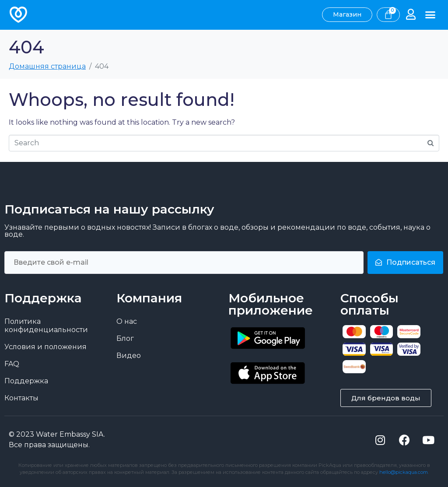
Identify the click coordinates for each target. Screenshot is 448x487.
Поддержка (26, 380)
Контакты (21, 398)
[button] (430, 15)
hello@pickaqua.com (404, 472)
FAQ (12, 363)
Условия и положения (45, 346)
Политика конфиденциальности (46, 325)
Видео (129, 355)
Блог (125, 338)
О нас (127, 321)
